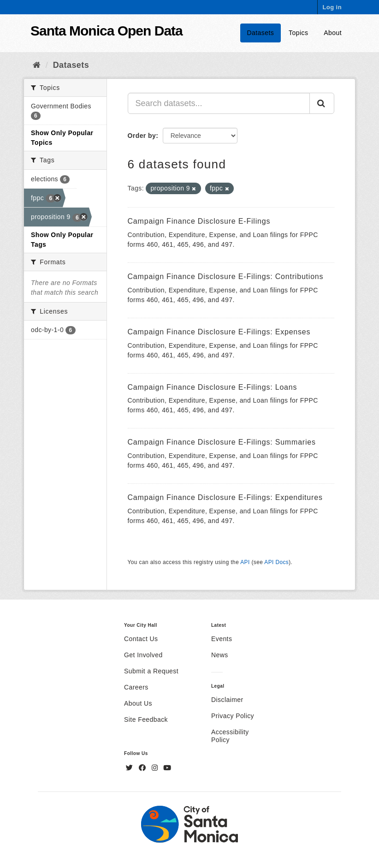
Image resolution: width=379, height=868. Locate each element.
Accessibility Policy (230, 736)
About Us (138, 703)
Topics (298, 33)
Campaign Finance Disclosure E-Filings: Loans (213, 387)
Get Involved (143, 655)
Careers (136, 687)
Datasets (261, 33)
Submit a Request (151, 671)
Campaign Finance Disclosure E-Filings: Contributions (226, 276)
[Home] (37, 65)
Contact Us (141, 639)
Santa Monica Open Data (107, 31)
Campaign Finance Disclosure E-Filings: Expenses (219, 332)
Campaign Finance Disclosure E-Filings (199, 221)
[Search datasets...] (219, 103)
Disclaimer (227, 700)
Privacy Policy (233, 716)
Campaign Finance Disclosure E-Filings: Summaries (222, 442)
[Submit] (322, 103)
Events (222, 639)
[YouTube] (167, 768)
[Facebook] (143, 768)
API (245, 562)
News (220, 655)
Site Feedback (146, 719)
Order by (142, 136)
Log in (332, 7)
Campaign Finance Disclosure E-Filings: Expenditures (225, 497)
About (333, 33)
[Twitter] (130, 768)
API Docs (276, 562)
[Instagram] (156, 768)
